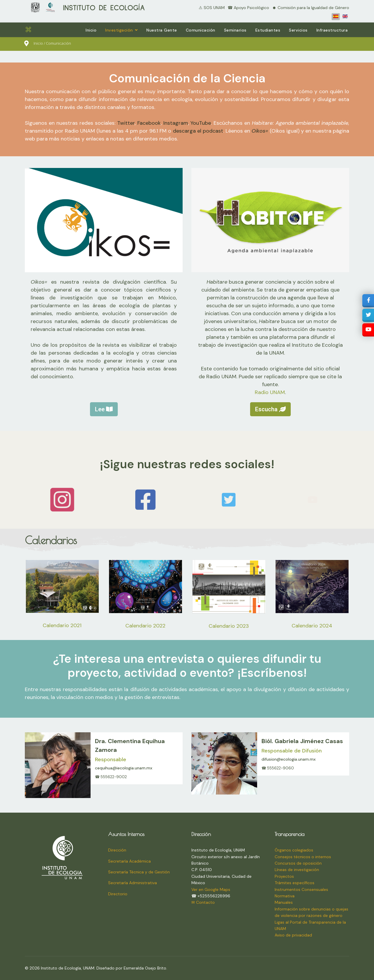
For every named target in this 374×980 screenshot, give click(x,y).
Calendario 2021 (62, 625)
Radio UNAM (270, 392)
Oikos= (260, 131)
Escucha (270, 409)
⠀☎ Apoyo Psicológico (247, 8)
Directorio (118, 894)
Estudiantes (268, 30)
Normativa (285, 896)
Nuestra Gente (162, 30)
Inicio (91, 30)
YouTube (201, 123)
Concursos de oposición (298, 863)
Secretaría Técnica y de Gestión (139, 872)
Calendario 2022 (145, 626)
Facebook (149, 123)
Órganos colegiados (294, 850)
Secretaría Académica (129, 861)
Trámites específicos (295, 883)
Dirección (117, 850)
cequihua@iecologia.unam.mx (124, 768)
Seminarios (235, 30)
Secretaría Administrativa (133, 883)
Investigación (119, 30)
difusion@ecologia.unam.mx (289, 759)
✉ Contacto (203, 902)
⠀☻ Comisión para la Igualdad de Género (309, 8)
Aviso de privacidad (293, 935)
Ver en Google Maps (211, 889)
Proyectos (284, 876)
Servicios (298, 30)
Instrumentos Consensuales (301, 889)
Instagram (176, 123)
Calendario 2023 (229, 626)
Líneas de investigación (297, 870)
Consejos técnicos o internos (303, 857)
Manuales (284, 902)
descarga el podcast (198, 131)
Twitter (126, 123)
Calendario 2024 (312, 626)
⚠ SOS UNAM (212, 8)
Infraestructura (332, 30)
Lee (104, 409)
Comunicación (201, 30)
